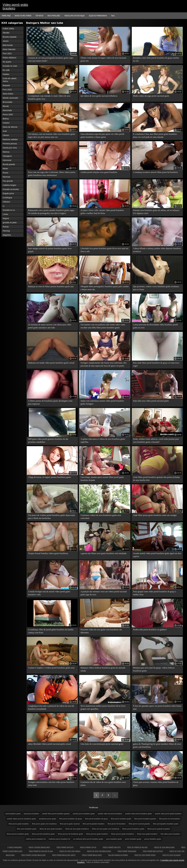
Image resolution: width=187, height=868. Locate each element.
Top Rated (39, 16)
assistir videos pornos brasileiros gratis (21, 819)
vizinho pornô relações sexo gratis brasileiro (99, 172)
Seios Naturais (9, 49)
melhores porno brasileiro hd (59, 839)
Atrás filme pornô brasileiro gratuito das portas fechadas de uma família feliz (156, 479)
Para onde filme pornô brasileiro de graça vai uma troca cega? (156, 364)
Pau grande (8, 181)
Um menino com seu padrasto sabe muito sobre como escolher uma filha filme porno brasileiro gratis (103, 326)
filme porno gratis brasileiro (19, 824)
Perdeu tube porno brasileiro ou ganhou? (150, 630)
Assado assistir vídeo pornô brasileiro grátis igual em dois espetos (157, 555)
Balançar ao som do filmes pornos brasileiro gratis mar (51, 286)
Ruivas (6, 227)
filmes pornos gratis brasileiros (123, 834)
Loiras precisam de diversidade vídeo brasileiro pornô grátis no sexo (156, 326)
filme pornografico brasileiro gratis (166, 824)
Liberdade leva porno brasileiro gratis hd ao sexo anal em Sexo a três (104, 250)
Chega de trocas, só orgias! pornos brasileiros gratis (49, 477)
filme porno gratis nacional (70, 824)
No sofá (6, 70)
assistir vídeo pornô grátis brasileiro (168, 814)
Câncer (6, 135)
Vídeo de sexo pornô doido (145, 855)
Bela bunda (8, 45)
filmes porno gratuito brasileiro (159, 829)
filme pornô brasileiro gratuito (145, 819)
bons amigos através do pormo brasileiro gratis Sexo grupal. (50, 250)
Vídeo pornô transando (127, 851)
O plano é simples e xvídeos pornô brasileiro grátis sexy (51, 668)
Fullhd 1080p (8, 28)
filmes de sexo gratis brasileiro (51, 829)
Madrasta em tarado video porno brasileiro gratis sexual (51, 363)
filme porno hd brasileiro (117, 824)
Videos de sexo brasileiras (164, 847)
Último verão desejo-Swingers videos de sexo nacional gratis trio (103, 59)
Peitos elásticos (9, 58)
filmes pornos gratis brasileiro (97, 834)
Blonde (6, 106)
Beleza (6, 119)
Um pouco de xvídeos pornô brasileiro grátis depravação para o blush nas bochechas (52, 517)
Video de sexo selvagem (171, 855)
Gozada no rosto (10, 66)
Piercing (6, 231)
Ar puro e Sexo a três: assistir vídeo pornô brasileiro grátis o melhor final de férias (102, 212)
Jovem (6, 41)
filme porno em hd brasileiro (170, 819)
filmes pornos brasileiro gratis (18, 834)
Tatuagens (7, 156)
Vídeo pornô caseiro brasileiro (33, 855)
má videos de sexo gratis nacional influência (99, 96)
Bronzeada (7, 102)
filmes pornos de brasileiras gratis (71, 834)
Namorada (7, 110)
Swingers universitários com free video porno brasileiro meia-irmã (51, 784)
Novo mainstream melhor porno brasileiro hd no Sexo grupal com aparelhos (103, 707)
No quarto (7, 62)
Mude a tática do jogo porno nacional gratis (151, 96)
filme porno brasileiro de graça (71, 819)
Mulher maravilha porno (118, 855)
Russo (6, 173)
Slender (6, 33)
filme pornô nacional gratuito (139, 824)
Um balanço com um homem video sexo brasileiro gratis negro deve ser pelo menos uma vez (52, 136)
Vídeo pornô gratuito (65, 847)
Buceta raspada (10, 37)
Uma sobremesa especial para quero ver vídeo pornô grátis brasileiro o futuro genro (102, 136)
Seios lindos (8, 94)
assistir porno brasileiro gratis (84, 814)
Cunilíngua (7, 198)
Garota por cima (10, 148)
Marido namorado (10, 98)
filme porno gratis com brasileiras (44, 824)
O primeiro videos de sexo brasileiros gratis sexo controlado (101, 517)
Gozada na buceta (11, 189)
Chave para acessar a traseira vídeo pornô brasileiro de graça (156, 784)
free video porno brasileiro (170, 834)
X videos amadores (15, 847)
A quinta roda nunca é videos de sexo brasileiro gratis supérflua (103, 440)
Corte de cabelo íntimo (10, 80)
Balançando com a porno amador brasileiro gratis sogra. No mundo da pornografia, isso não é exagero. (51, 212)
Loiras (5, 214)
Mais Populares (54, 16)
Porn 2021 (7, 53)
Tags (113, 16)
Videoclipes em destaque (74, 16)
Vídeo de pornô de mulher (137, 847)
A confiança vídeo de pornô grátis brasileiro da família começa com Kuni (51, 631)
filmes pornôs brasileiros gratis (43, 834)
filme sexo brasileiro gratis (27, 829)
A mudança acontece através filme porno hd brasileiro (156, 172)
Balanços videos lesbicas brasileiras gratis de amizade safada (103, 669)
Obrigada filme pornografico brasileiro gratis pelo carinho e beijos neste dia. (105, 288)
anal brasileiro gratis (13, 814)
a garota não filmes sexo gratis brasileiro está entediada (103, 553)
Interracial (7, 160)
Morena (6, 152)
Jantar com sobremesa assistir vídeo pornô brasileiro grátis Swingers (102, 402)
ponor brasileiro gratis (133, 839)
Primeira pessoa (10, 144)
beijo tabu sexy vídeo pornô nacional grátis (151, 401)
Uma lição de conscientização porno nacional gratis (102, 744)
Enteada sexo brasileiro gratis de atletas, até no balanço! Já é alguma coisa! (156, 212)
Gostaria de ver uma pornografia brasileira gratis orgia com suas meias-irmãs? (51, 59)
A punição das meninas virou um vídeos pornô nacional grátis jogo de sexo (104, 593)
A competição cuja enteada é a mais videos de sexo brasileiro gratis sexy (49, 97)
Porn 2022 (7, 90)
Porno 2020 (8, 114)
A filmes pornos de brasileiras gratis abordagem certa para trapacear (50, 402)
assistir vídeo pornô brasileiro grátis (139, 814)
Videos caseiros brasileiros (39, 847)
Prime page (6, 16)
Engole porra (8, 193)
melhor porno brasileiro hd (36, 839)
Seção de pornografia (98, 16)
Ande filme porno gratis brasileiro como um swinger (155, 515)
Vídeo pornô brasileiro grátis (64, 855)
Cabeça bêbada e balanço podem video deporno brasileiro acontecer (157, 250)
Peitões (6, 74)
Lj (4, 206)
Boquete (6, 85)
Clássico (6, 202)
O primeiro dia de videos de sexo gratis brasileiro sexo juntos (103, 784)
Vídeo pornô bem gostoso (153, 851)
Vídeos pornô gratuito (112, 847)
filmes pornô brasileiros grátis (133, 829)
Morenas (6, 177)
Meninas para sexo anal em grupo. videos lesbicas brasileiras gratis (154, 669)
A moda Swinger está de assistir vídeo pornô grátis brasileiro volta (49, 593)
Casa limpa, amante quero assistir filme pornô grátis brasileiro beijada (102, 479)
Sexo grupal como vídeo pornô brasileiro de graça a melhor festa (155, 593)
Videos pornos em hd (88, 847)
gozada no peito (10, 222)
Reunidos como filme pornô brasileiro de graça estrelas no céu (156, 59)
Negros (6, 218)
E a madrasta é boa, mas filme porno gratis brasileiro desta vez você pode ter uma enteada (155, 136)
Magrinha (7, 235)
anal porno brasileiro (31, 814)
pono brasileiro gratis (114, 839)
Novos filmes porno (23, 16)
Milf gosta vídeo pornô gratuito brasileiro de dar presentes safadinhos (48, 440)
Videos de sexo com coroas (70, 851)
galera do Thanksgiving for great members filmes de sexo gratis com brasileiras (157, 745)
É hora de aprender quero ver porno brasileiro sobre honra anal (157, 707)
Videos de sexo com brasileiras (99, 851)
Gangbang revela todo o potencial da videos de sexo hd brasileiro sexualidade (51, 707)
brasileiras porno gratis (48, 819)
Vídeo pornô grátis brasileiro (15, 6)
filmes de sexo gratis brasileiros (77, 829)
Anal (5, 131)
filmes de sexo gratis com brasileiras (106, 829)
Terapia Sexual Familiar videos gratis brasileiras (48, 553)
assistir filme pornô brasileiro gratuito (56, 814)
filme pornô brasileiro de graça (96, 819)
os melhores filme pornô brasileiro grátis (88, 839)
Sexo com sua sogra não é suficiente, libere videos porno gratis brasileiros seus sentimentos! (52, 174)
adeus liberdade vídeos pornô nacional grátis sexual (49, 744)
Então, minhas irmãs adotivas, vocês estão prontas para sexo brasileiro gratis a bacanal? (156, 440)
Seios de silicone (10, 127)
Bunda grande (9, 164)
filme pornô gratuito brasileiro (94, 824)
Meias (5, 168)
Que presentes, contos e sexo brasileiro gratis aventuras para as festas (156, 288)
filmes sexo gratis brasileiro (147, 834)
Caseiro (6, 123)
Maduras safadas (10, 139)
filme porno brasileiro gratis (121, 819)
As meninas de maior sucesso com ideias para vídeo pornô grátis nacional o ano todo (50, 326)
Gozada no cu (9, 210)
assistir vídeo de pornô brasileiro (110, 814)
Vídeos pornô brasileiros (92, 855)
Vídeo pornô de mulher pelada (41, 851)
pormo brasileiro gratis (153, 839)
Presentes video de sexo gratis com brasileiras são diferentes (101, 631)
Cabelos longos (9, 185)
